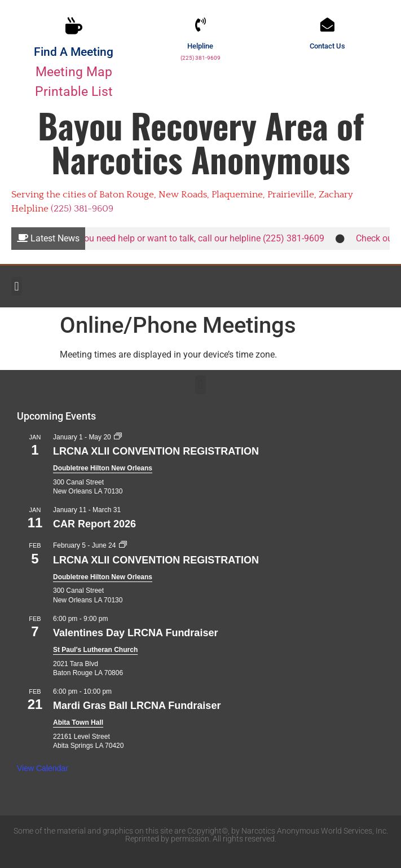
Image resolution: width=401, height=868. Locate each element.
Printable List (74, 91)
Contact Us (327, 46)
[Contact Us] (327, 25)
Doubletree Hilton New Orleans (103, 468)
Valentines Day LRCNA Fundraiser (135, 633)
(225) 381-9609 (200, 58)
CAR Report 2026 (94, 524)
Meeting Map (74, 72)
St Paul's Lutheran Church (95, 650)
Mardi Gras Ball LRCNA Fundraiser (137, 706)
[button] (17, 286)
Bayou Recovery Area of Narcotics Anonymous (201, 142)
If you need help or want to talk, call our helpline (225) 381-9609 (201, 238)
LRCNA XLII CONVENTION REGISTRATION (156, 451)
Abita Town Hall (78, 722)
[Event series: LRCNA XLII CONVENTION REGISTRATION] (118, 437)
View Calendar (43, 768)
